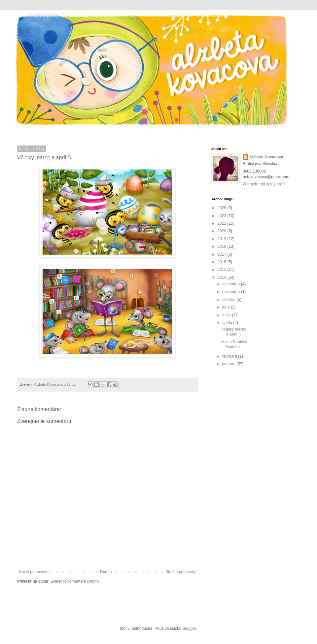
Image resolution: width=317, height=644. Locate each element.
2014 (223, 277)
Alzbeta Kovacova (266, 157)
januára (229, 364)
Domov (106, 572)
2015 (223, 270)
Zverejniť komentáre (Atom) (75, 581)
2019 (223, 239)
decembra (232, 284)
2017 (223, 254)
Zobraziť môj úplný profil (264, 184)
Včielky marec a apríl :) (234, 332)
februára (230, 356)
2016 (223, 262)
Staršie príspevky (181, 572)
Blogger (189, 628)
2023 (223, 216)
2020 (223, 231)
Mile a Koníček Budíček (234, 344)
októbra (229, 300)
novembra (232, 292)
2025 (223, 208)
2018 (223, 246)
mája (227, 315)
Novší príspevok (33, 572)
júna (227, 307)
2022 (223, 223)
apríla (228, 323)
